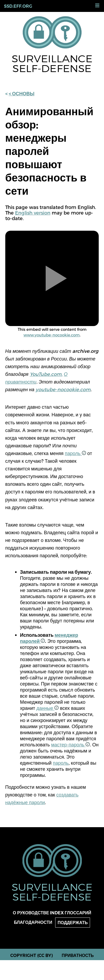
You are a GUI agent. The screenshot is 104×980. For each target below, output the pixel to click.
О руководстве (31, 913)
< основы (22, 94)
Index (57, 913)
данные (48, 708)
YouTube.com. (46, 374)
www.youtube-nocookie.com (52, 335)
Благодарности (33, 922)
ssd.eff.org (18, 6)
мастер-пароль (71, 744)
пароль (75, 453)
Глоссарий (78, 913)
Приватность (78, 955)
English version (33, 213)
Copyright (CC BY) (32, 955)
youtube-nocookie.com (63, 389)
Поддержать (73, 923)
